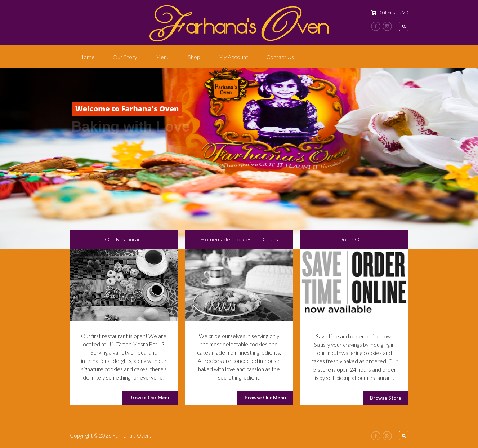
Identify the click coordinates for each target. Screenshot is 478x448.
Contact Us (280, 57)
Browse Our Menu (150, 398)
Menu (162, 57)
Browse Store (386, 398)
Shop (194, 57)
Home (87, 57)
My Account (233, 57)
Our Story (125, 57)
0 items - (394, 13)
